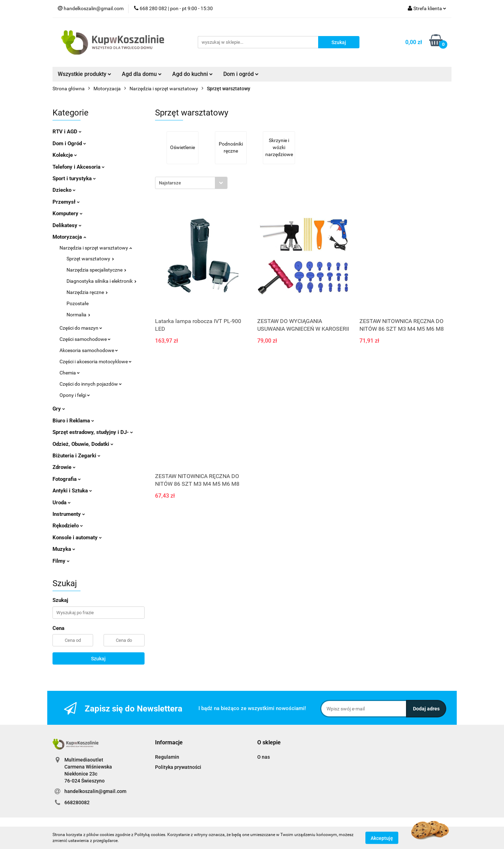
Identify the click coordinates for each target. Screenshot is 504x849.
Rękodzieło (68, 526)
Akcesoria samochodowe (89, 350)
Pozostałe (78, 303)
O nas (264, 757)
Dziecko (64, 190)
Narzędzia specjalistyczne (96, 270)
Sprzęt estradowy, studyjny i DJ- (93, 432)
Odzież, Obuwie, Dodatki (83, 444)
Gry (59, 409)
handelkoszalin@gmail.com (95, 791)
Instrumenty (69, 514)
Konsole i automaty (77, 538)
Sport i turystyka (74, 178)
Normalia (78, 315)
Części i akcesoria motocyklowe (96, 362)
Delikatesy (67, 225)
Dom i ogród (241, 74)
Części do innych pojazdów (91, 384)
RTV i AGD (67, 132)
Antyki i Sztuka (72, 491)
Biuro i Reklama (73, 421)
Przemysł (66, 202)
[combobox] (191, 183)
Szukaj (98, 659)
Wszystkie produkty (85, 74)
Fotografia (67, 479)
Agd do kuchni (192, 74)
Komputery (68, 213)
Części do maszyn (81, 328)
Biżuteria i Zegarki (76, 456)
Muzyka (64, 549)
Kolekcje (65, 155)
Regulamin (167, 757)
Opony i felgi (75, 395)
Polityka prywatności (178, 767)
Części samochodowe (85, 339)
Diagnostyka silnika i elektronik (101, 281)
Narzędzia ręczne (87, 292)
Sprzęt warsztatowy (90, 259)
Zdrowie (64, 467)
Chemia (70, 373)
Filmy (61, 561)
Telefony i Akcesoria (79, 167)
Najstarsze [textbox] (170, 183)
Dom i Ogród (69, 143)
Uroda (62, 503)
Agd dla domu (142, 74)
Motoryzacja (69, 237)
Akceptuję (382, 838)
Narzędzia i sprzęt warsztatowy (96, 248)
